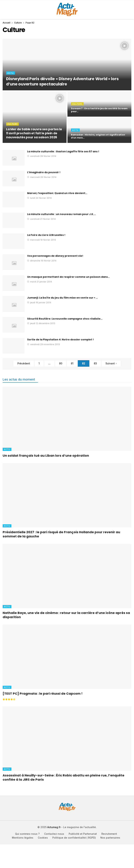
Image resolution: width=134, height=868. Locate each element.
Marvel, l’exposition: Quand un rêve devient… (57, 193)
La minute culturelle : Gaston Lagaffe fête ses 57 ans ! (63, 151)
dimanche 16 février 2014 (42, 261)
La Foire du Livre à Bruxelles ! (46, 235)
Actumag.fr (54, 827)
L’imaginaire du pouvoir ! (44, 172)
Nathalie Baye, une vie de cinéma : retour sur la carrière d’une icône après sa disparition (66, 615)
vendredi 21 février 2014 (41, 219)
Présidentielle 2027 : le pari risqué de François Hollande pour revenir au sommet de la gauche (61, 534)
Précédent (24, 363)
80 (61, 363)
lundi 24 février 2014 (39, 198)
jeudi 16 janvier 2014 (39, 302)
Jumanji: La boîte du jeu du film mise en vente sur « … (62, 298)
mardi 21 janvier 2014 (40, 282)
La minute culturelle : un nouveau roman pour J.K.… (61, 214)
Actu (7, 449)
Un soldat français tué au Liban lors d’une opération (46, 456)
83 (95, 363)
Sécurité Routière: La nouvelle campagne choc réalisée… (65, 319)
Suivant (110, 363)
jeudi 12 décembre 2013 (41, 323)
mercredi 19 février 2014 (42, 240)
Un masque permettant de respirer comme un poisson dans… (68, 277)
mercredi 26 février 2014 (42, 177)
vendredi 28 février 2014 (42, 156)
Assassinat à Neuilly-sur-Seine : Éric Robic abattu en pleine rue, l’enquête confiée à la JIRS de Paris (63, 777)
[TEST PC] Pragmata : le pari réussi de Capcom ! (43, 694)
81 (72, 363)
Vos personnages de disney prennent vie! (55, 256)
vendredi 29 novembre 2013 (44, 344)
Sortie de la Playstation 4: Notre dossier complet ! (60, 340)
